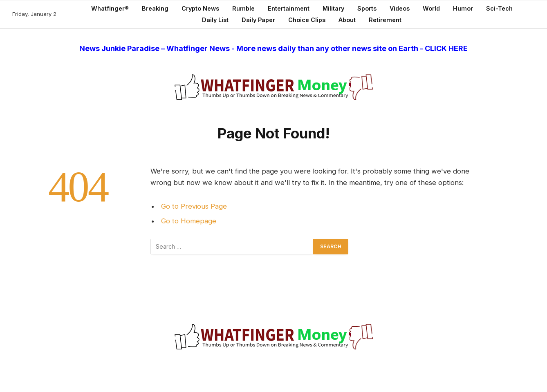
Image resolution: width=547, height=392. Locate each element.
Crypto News (200, 8)
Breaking (155, 8)
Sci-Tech (499, 8)
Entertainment (289, 8)
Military (333, 8)
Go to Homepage (189, 221)
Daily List (215, 20)
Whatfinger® (110, 8)
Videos (400, 8)
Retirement (385, 20)
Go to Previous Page (194, 206)
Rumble (243, 8)
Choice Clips (307, 20)
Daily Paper (258, 20)
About (347, 20)
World (431, 8)
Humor (463, 8)
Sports (367, 8)
